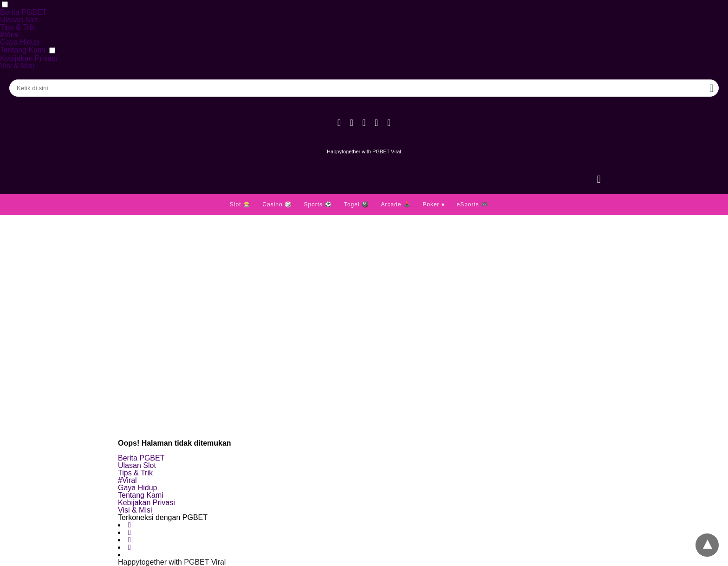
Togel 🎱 (357, 204)
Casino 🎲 (277, 204)
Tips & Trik (17, 27)
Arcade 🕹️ (396, 204)
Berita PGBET (23, 12)
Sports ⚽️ (318, 204)
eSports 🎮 (472, 204)
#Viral (10, 35)
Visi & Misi (17, 66)
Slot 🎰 (240, 204)
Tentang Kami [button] (23, 50)
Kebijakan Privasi (29, 58)
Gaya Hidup (20, 42)
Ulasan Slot (19, 20)
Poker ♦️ (434, 204)
